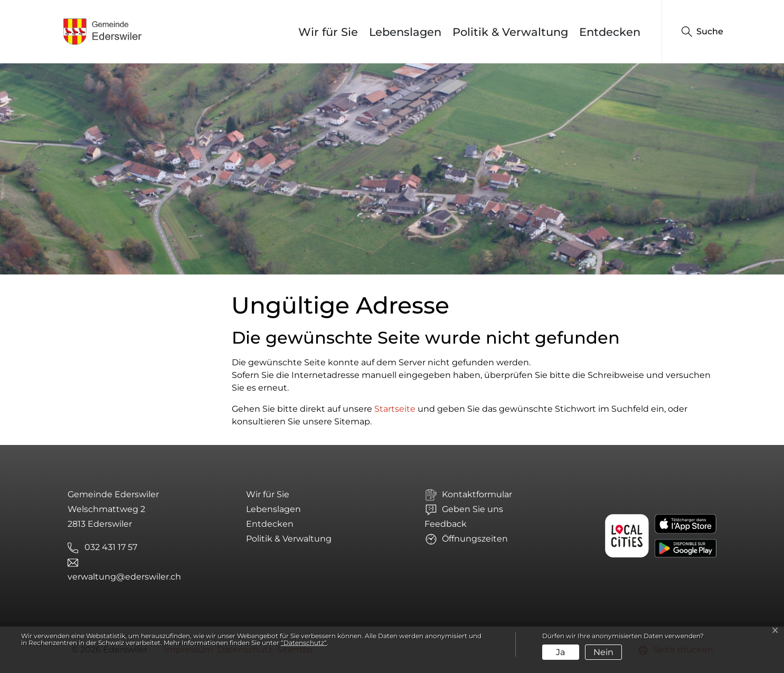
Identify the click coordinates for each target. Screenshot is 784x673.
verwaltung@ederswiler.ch (124, 577)
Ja (560, 652)
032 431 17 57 (111, 547)
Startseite (395, 409)
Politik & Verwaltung (510, 32)
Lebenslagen (405, 32)
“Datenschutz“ (304, 643)
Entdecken (610, 32)
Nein (603, 652)
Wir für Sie (328, 32)
